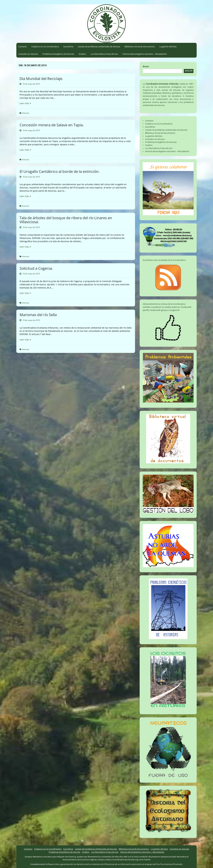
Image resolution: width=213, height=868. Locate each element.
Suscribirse (68, 47)
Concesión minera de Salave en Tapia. (52, 125)
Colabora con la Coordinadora (45, 47)
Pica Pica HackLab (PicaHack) (169, 864)
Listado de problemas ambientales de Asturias (99, 47)
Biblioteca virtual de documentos (140, 47)
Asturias (26, 113)
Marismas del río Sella (38, 315)
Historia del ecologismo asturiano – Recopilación (145, 54)
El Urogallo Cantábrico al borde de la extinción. (60, 171)
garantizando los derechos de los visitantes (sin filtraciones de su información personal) (101, 864)
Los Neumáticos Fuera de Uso (104, 54)
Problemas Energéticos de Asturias (58, 54)
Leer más (29, 103)
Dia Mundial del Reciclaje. (41, 78)
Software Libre (52, 864)
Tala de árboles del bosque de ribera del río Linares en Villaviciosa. (66, 220)
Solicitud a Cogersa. (36, 268)
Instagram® (174, 310)
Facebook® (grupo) (159, 310)
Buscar (146, 66)
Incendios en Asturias (28, 54)
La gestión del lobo (168, 47)
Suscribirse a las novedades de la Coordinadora (164, 260)
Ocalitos (82, 54)
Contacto (23, 47)
